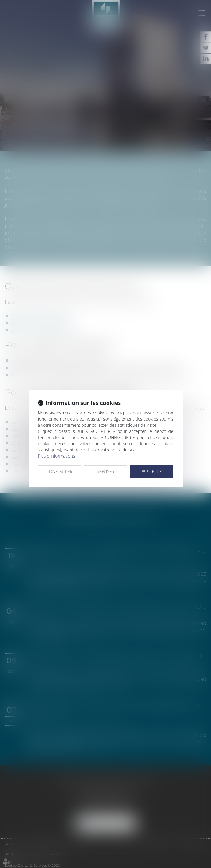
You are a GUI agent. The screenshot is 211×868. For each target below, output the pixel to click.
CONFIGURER (59, 472)
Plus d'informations (57, 456)
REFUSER (105, 472)
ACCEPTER (152, 471)
